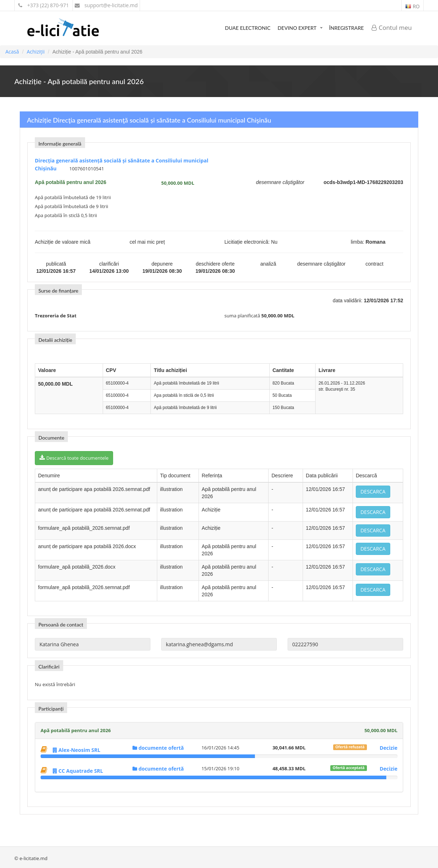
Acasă (12, 52)
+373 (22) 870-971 (44, 5)
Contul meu (392, 27)
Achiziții (36, 52)
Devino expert (297, 28)
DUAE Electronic (248, 28)
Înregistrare (347, 28)
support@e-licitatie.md (106, 5)
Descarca (373, 492)
